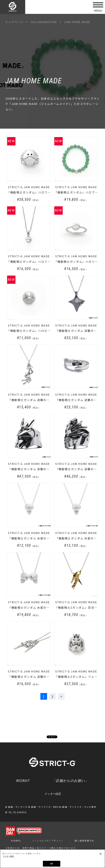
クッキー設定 (53, 794)
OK (52, 864)
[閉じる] (101, 854)
